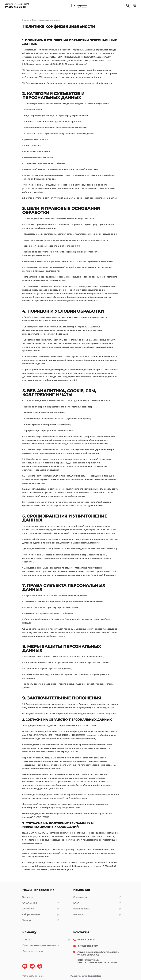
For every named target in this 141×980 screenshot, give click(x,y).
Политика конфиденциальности (41, 945)
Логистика (40, 909)
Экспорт (40, 920)
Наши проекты (96, 909)
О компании (96, 897)
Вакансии (96, 914)
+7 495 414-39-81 (86, 940)
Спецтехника (40, 903)
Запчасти (28, 897)
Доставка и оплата (33, 951)
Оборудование (40, 914)
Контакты (45, 940)
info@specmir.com (31, 64)
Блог (96, 903)
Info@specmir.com (88, 946)
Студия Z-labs (94, 976)
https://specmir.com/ (44, 74)
